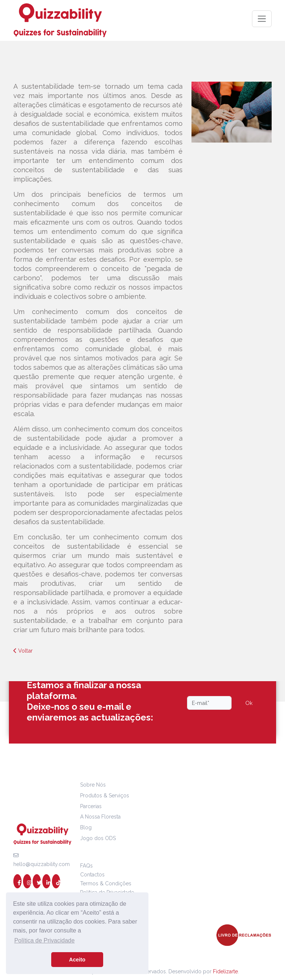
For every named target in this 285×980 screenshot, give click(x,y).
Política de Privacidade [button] (44, 940)
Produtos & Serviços (105, 796)
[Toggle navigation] (262, 19)
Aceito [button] (77, 960)
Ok (249, 703)
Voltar (23, 651)
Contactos (92, 875)
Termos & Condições (106, 883)
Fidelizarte (225, 971)
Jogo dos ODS (98, 838)
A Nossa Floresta (100, 817)
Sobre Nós (93, 785)
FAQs (86, 866)
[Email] (209, 703)
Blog (86, 827)
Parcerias (91, 806)
